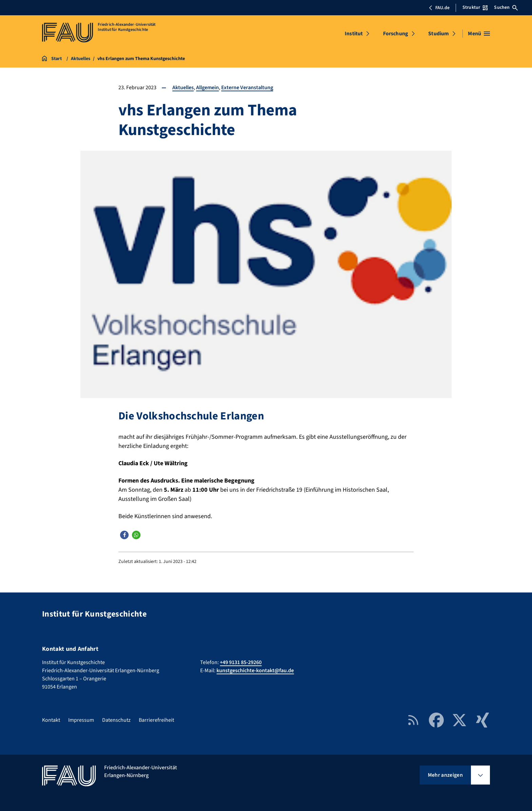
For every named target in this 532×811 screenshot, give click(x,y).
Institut (354, 34)
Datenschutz (116, 720)
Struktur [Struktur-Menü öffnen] (475, 7)
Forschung (396, 34)
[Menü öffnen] (479, 34)
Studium (439, 34)
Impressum (81, 720)
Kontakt (51, 720)
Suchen (506, 7)
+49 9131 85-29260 (241, 662)
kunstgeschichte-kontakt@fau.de (255, 671)
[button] (124, 535)
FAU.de (439, 8)
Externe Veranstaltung (247, 88)
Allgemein (207, 88)
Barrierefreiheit (156, 720)
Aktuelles (183, 88)
